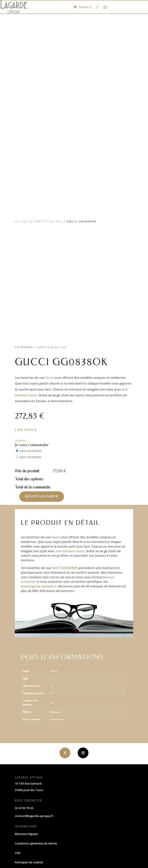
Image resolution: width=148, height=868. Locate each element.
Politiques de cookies (29, 862)
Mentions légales (26, 834)
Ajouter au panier (42, 496)
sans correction (31, 451)
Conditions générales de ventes (36, 843)
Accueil (22, 221)
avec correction (30, 457)
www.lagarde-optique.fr (39, 586)
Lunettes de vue (48, 221)
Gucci (50, 378)
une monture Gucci (70, 551)
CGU (18, 853)
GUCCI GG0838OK (65, 568)
